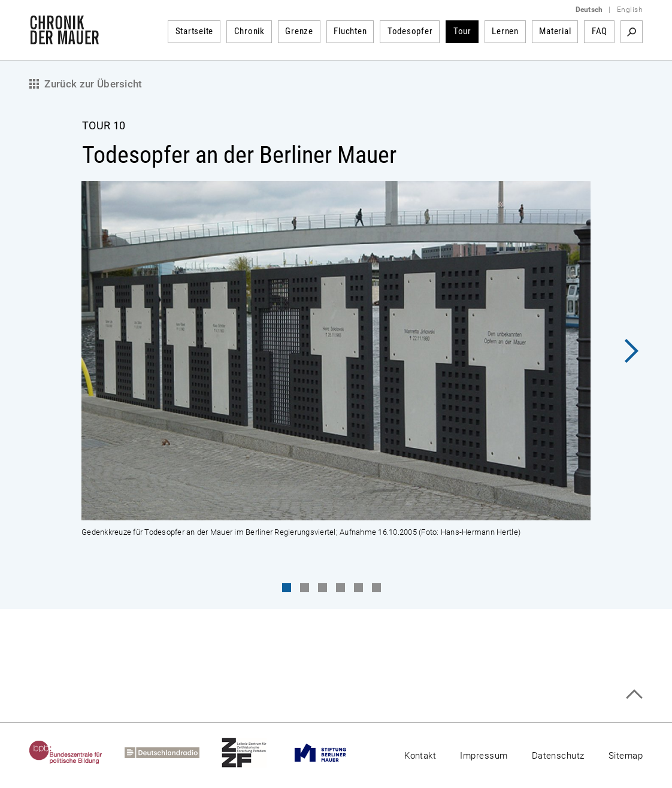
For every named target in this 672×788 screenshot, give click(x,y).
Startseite (195, 31)
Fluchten (350, 31)
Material (555, 31)
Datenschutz (558, 756)
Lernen (505, 31)
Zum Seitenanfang (634, 694)
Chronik (249, 31)
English (630, 10)
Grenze (299, 31)
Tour (462, 31)
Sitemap (626, 756)
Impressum (484, 756)
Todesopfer (410, 31)
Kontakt (420, 756)
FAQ (600, 31)
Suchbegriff (632, 32)
